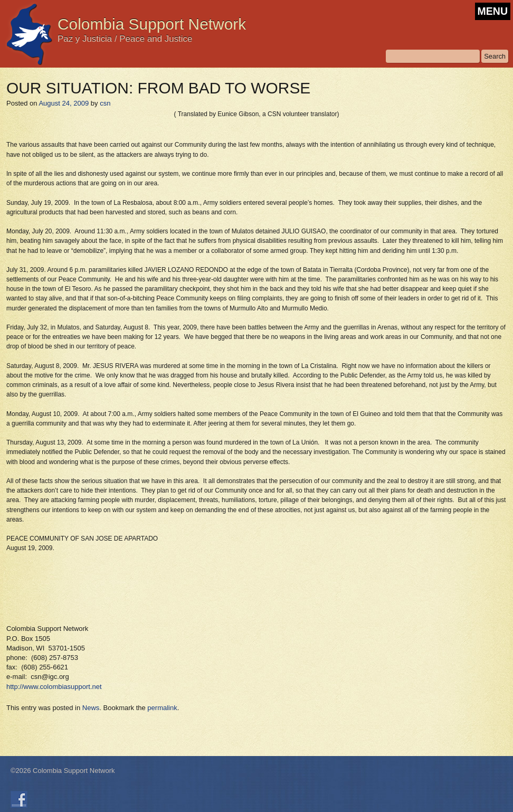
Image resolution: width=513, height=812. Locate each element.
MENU (493, 11)
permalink (162, 708)
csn (105, 103)
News (91, 708)
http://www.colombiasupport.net (54, 687)
